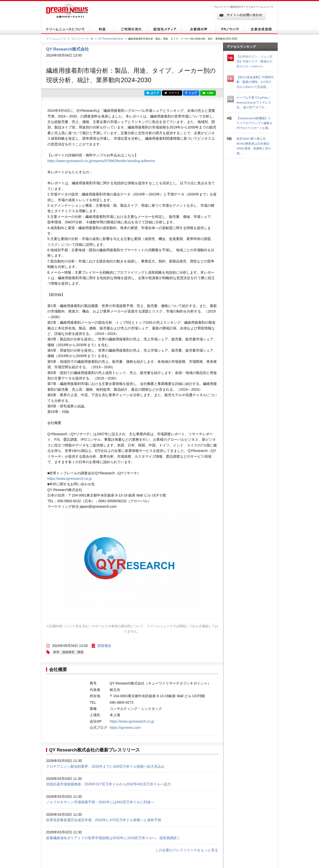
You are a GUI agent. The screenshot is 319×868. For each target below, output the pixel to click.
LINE (208, 93)
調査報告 (104, 646)
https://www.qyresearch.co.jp (70, 479)
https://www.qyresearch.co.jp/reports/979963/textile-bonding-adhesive (101, 161)
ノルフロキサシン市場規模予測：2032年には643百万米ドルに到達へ (100, 802)
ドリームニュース (56, 39)
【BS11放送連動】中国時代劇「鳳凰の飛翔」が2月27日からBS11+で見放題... (255, 82)
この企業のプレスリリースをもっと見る (187, 850)
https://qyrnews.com (125, 728)
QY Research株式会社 (111, 39)
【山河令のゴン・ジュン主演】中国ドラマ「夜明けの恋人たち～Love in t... (254, 61)
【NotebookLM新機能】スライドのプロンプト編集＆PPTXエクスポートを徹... (254, 123)
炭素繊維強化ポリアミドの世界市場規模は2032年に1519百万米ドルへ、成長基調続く (113, 838)
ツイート (172, 93)
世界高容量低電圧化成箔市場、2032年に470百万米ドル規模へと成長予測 (104, 820)
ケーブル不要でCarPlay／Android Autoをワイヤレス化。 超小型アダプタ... (254, 102)
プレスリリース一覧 (82, 39)
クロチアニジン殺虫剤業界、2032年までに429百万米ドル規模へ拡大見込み (105, 766)
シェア (191, 93)
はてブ (153, 93)
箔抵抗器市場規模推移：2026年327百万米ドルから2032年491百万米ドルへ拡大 (109, 784)
